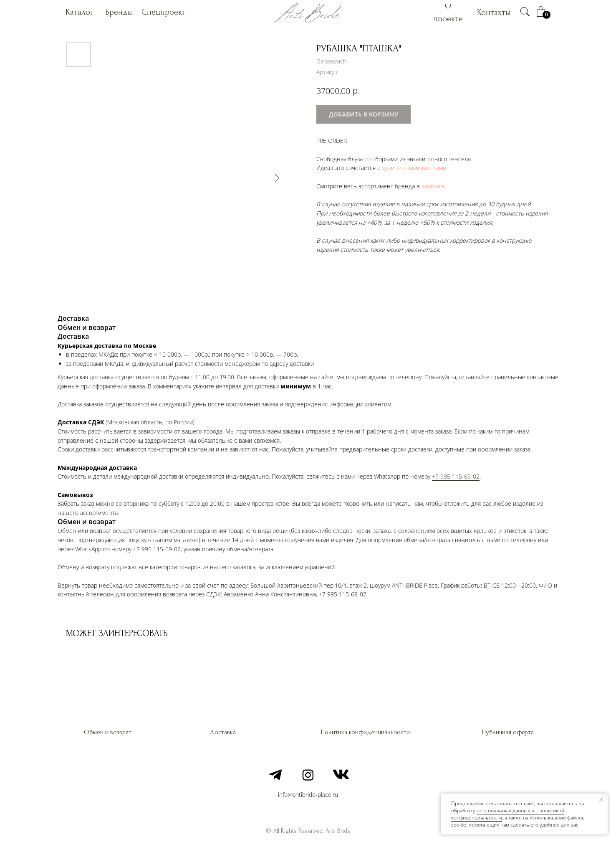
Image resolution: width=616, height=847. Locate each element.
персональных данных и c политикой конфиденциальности (508, 814)
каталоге (433, 186)
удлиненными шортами (414, 168)
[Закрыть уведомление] (601, 800)
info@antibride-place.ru (308, 795)
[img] (525, 12)
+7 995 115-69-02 (456, 476)
